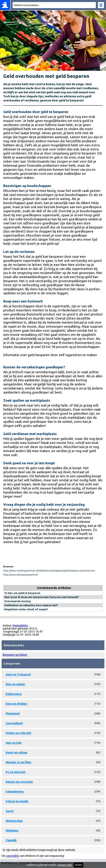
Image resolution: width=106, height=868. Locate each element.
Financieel (13, 714)
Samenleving (15, 792)
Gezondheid (14, 723)
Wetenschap (14, 821)
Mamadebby (20, 625)
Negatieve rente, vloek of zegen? (26, 609)
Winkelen (12, 831)
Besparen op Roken (15, 655)
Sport (10, 811)
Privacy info (65, 865)
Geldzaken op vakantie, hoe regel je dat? (31, 605)
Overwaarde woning (17, 601)
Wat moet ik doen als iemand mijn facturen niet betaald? (42, 597)
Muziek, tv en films (18, 762)
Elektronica (14, 694)
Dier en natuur (15, 684)
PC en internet (16, 772)
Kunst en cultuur (17, 753)
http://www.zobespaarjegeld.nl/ (21, 575)
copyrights (13, 856)
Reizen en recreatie (19, 782)
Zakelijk (11, 840)
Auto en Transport (18, 674)
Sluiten (78, 865)
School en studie (17, 801)
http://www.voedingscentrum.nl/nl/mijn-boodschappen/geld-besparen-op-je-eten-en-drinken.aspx (49, 571)
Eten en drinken (16, 704)
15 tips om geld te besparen (22, 593)
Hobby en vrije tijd (18, 733)
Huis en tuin (14, 743)
